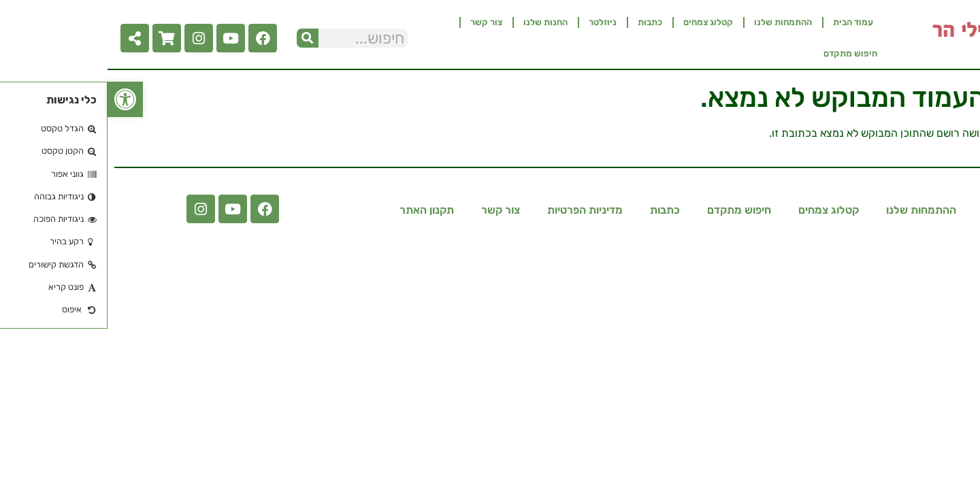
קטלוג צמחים (601, 22)
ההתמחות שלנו (675, 22)
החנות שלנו (438, 22)
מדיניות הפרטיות (477, 210)
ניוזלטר (495, 22)
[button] (18, 99)
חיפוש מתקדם (743, 53)
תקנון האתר (319, 210)
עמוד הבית (746, 22)
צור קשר (379, 22)
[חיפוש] (200, 38)
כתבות (542, 22)
